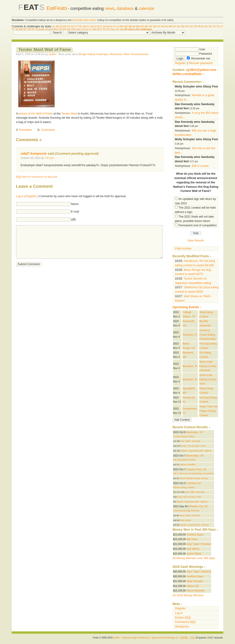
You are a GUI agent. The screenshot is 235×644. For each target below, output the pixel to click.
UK (46, 29)
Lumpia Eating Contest (184, 437)
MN (138, 27)
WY (33, 29)
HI (95, 27)
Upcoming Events (186, 307)
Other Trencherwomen (136, 54)
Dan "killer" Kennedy (190, 441)
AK (57, 27)
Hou (78, 29)
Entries (183, 618)
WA (21, 29)
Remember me (199, 59)
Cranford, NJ (194, 483)
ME (122, 27)
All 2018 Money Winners (188, 595)
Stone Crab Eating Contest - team (208, 379)
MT (151, 27)
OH (187, 27)
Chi (60, 29)
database (125, 8)
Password (193, 54)
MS (142, 27)
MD (126, 27)
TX (218, 27)
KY (114, 27)
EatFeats (57, 8)
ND (183, 27)
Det (73, 29)
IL (101, 27)
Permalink (26, 130)
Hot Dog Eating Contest (184, 460)
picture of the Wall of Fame (36, 114)
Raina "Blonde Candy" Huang (193, 478)
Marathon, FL (190, 366)
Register (31, 196)
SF (108, 29)
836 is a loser (200, 166)
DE (85, 27)
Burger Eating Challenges (94, 54)
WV (25, 29)
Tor (117, 29)
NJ (167, 27)
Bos (56, 29)
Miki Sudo (192, 539)
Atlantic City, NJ (199, 506)
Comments (48, 130)
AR (65, 27)
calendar (147, 8)
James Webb (194, 554)
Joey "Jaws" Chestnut (190, 515)
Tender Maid (69, 114)
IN (104, 27)
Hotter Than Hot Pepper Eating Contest (208, 411)
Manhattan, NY (195, 432)
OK (191, 27)
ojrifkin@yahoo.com (201, 70)
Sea (113, 29)
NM (171, 27)
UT (221, 27)
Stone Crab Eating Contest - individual (208, 366)
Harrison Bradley (187, 465)
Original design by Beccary (136, 638)
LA (118, 27)
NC (179, 27)
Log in (20, 196)
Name (75, 204)
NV (159, 27)
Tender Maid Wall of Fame (45, 49)
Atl (51, 29)
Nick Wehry (186, 520)
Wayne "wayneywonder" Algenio (196, 451)
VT (13, 29)
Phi (105, 29)
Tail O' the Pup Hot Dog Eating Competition (194, 473)
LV (91, 29)
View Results (196, 241)
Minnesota (116, 54)
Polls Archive (183, 249)
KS (110, 27)
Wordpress (182, 627)
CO (73, 27)
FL (88, 27)
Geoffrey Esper (195, 535)
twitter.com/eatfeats (187, 74)
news (110, 8)
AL (54, 27)
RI (203, 27)
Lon (86, 29)
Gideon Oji (192, 586)
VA (17, 29)
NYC (100, 29)
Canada (40, 29)
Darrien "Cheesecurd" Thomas (194, 525)
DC (81, 27)
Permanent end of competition (198, 225)
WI (29, 29)
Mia (94, 29)
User (190, 49)
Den (69, 29)
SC (206, 27)
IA (107, 27)
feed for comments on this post (37, 177)
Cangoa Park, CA (196, 469)
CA (69, 27)
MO (147, 27)
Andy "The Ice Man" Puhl (193, 446)
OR (196, 27)
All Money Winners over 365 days (194, 558)
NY (175, 27)
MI (134, 27)
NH (163, 27)
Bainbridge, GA (195, 456)
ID (98, 27)
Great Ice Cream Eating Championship (207, 335)
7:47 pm (49, 158)
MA (130, 27)
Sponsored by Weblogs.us (165, 638)
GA (92, 27)
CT (77, 27)
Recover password (200, 63)
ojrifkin (53, 54)
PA (199, 27)
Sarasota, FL (190, 335)
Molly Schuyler (195, 581)
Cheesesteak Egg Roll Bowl (186, 511)
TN (214, 27)
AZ (61, 27)
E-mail (75, 212)
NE (155, 27)
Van (122, 29)
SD (210, 27)
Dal (64, 29)
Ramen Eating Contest (184, 487)
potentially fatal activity (84, 20)
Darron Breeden (196, 591)
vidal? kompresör (34, 154)
